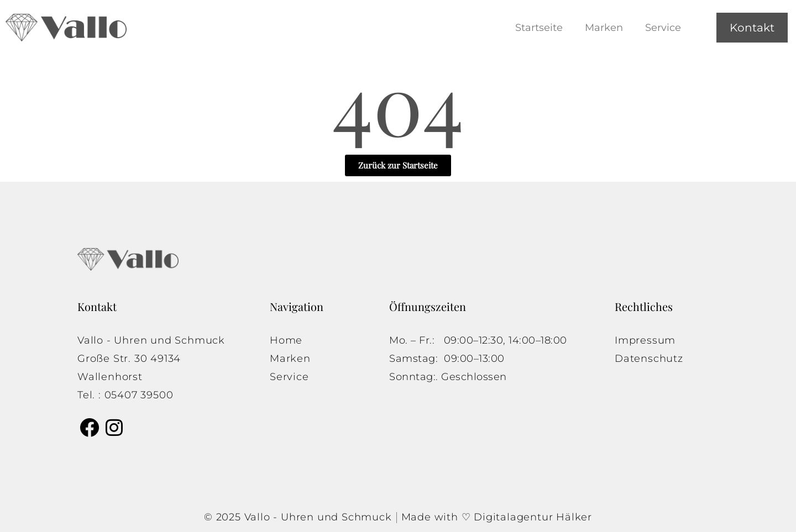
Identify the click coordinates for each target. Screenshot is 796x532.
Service (663, 28)
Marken (604, 28)
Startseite (539, 28)
